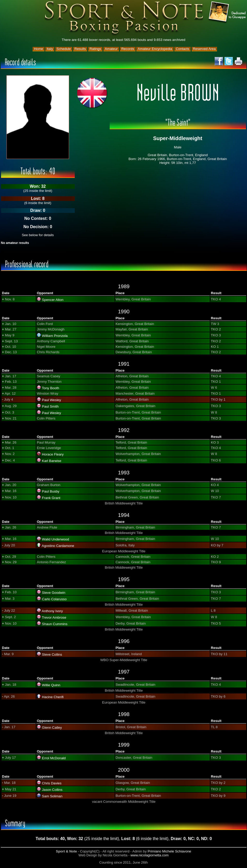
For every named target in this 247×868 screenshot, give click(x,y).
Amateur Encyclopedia (155, 49)
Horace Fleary (53, 454)
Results (80, 49)
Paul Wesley (51, 400)
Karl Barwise (52, 461)
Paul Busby (51, 491)
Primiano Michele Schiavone (169, 851)
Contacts (182, 49)
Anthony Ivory (52, 611)
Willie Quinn (51, 685)
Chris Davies (52, 783)
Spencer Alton (53, 300)
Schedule (64, 49)
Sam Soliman (52, 796)
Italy (50, 49)
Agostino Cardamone (58, 546)
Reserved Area (204, 49)
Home (39, 49)
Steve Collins (52, 654)
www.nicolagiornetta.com (149, 855)
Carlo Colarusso (54, 599)
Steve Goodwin (54, 593)
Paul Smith (50, 406)
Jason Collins (52, 790)
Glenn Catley (52, 728)
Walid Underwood (55, 539)
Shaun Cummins (55, 624)
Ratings (95, 49)
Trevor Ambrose (54, 617)
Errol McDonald (54, 758)
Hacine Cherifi (53, 697)
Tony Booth (51, 388)
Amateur (111, 49)
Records (128, 49)
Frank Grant (51, 498)
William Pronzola (55, 336)
